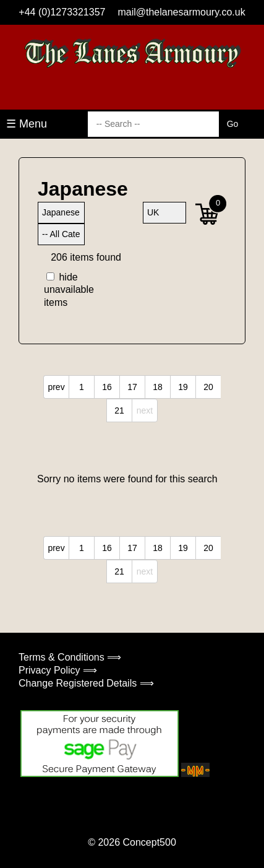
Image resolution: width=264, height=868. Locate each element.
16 (107, 387)
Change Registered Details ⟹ (86, 683)
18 (158, 387)
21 (119, 410)
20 (208, 387)
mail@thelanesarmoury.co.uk (181, 12)
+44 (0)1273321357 (62, 12)
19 (183, 387)
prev (56, 387)
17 (132, 387)
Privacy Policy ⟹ (58, 670)
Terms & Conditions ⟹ (70, 657)
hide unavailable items (65, 290)
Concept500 (149, 842)
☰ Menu (27, 124)
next (145, 410)
